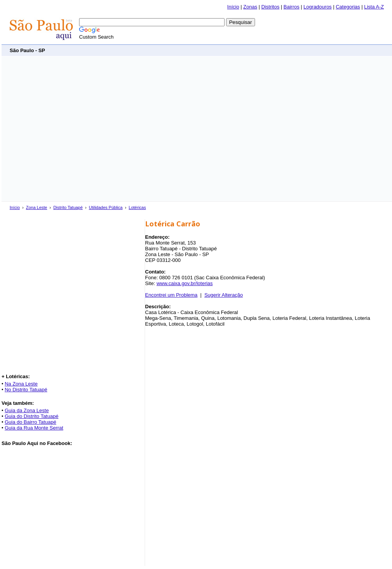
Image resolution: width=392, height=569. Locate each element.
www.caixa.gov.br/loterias (185, 283)
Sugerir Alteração (224, 295)
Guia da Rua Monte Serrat (34, 428)
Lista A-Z (374, 7)
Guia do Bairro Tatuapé (30, 422)
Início (233, 7)
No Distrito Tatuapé (26, 390)
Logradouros (318, 7)
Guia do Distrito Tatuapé (31, 416)
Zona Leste (36, 207)
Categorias (348, 7)
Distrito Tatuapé (68, 207)
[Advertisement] (72, 129)
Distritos (270, 7)
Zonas (250, 7)
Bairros (291, 7)
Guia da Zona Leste (27, 410)
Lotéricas (138, 207)
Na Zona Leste (21, 384)
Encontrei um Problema (171, 295)
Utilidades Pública (106, 207)
